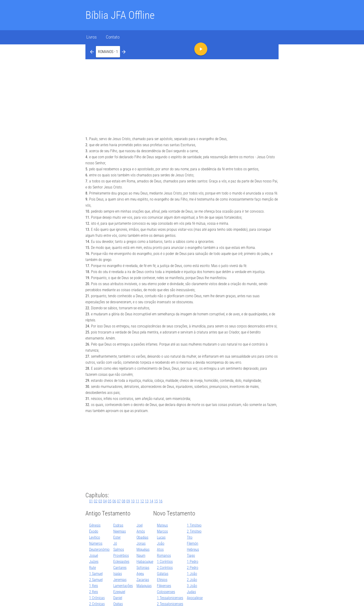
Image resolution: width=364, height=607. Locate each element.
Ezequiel (119, 592)
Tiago (191, 556)
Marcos (162, 531)
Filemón (193, 543)
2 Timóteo (194, 531)
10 (133, 501)
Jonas (141, 543)
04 (105, 501)
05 (110, 501)
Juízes (94, 562)
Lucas (161, 537)
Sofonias (143, 568)
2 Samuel (96, 580)
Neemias (120, 531)
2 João (192, 580)
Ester (117, 537)
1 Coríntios (165, 562)
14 (151, 501)
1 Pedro (193, 562)
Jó (115, 543)
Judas (191, 592)
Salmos (119, 549)
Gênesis (95, 525)
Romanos (164, 556)
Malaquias (144, 586)
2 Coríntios (165, 568)
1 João (192, 574)
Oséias (118, 604)
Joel (140, 525)
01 (91, 501)
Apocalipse (195, 598)
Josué (94, 556)
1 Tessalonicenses (170, 598)
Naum (141, 556)
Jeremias (120, 580)
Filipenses (164, 586)
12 (142, 501)
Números (96, 543)
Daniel (118, 598)
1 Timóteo (194, 525)
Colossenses (166, 592)
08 (123, 501)
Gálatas (163, 574)
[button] (108, 52)
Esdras (118, 525)
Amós (141, 531)
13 (147, 501)
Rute (93, 568)
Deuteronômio (99, 549)
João (161, 543)
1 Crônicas (97, 598)
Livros (91, 37)
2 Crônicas (97, 604)
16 (161, 501)
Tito (190, 537)
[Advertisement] (182, 94)
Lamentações (123, 586)
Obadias (142, 537)
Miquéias (143, 549)
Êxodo (94, 531)
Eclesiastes (121, 562)
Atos (160, 549)
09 (128, 501)
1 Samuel (96, 574)
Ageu (140, 574)
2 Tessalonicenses (170, 604)
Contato (113, 37)
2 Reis (94, 592)
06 (114, 501)
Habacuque (145, 562)
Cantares (120, 568)
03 (100, 501)
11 (137, 501)
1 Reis (94, 586)
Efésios (162, 580)
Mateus (162, 525)
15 (156, 501)
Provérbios (121, 556)
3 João (192, 586)
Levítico (95, 537)
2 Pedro (193, 568)
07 (119, 501)
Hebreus (193, 549)
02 (96, 501)
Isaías (118, 574)
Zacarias (143, 580)
